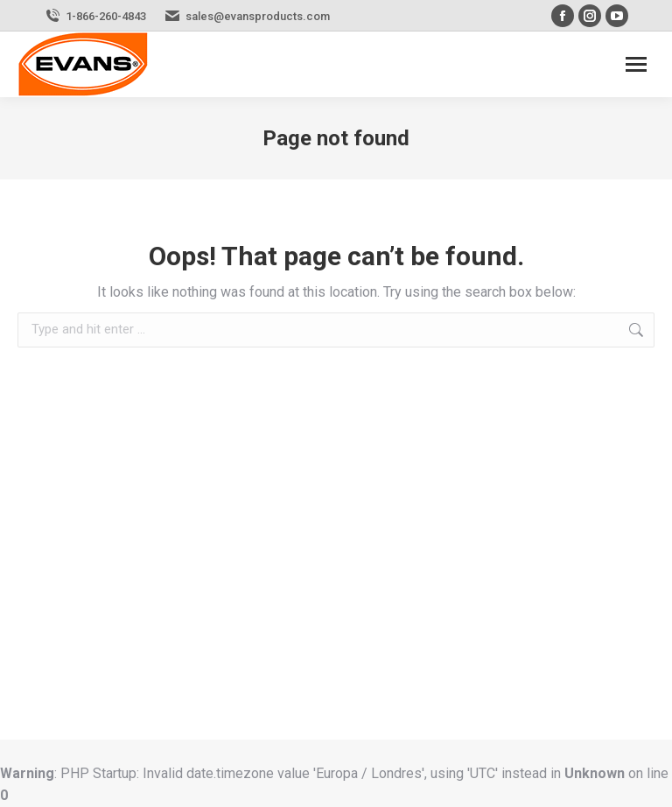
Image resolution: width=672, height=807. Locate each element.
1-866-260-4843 (106, 16)
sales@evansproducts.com (258, 16)
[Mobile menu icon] (636, 64)
